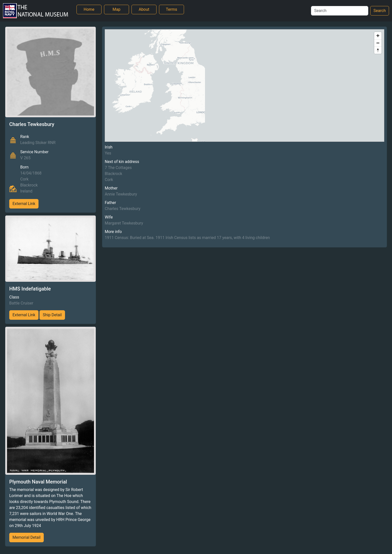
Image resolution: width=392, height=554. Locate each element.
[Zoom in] (378, 36)
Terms (172, 9)
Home (89, 9)
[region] (244, 85)
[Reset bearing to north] (378, 50)
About (144, 9)
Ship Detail (52, 315)
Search (380, 11)
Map (116, 9)
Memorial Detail (26, 537)
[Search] (340, 11)
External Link (24, 204)
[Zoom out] (378, 43)
